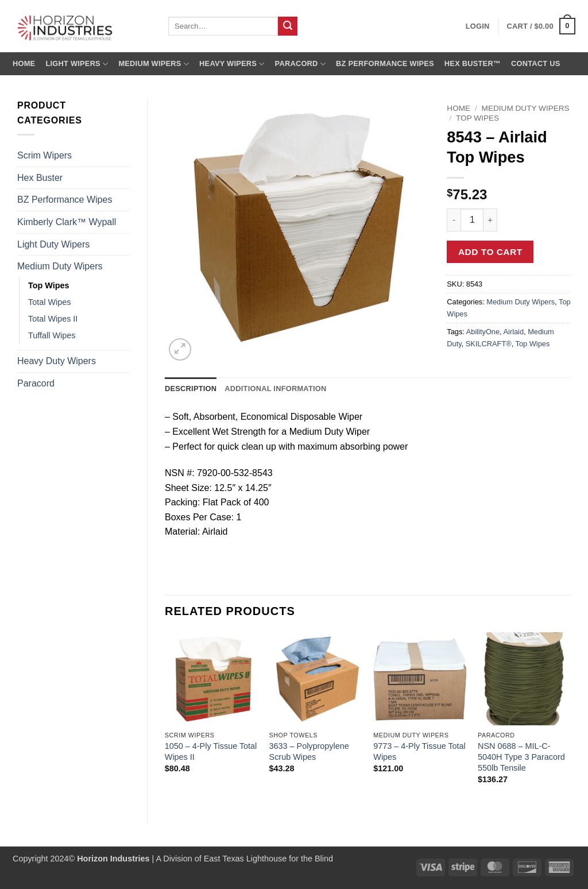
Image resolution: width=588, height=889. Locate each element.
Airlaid (514, 332)
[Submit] (288, 26)
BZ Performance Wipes (385, 63)
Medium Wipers (154, 64)
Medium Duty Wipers (60, 266)
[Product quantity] (472, 220)
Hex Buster (40, 178)
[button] (541, 26)
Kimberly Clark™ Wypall (67, 222)
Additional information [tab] (275, 389)
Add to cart (490, 252)
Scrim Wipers (45, 155)
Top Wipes (49, 285)
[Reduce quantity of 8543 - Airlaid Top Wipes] (454, 220)
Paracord (301, 64)
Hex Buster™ (473, 63)
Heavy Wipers (232, 64)
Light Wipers (77, 64)
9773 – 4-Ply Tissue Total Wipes (419, 751)
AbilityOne (483, 332)
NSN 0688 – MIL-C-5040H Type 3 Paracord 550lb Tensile (521, 757)
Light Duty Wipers (53, 244)
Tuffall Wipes (52, 335)
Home (24, 63)
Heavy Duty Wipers (57, 361)
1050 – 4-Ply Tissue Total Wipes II (211, 751)
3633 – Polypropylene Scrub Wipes (309, 751)
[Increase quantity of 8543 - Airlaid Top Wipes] (490, 220)
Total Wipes (49, 302)
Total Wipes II (53, 319)
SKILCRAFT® (489, 344)
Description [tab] (191, 389)
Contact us (536, 63)
